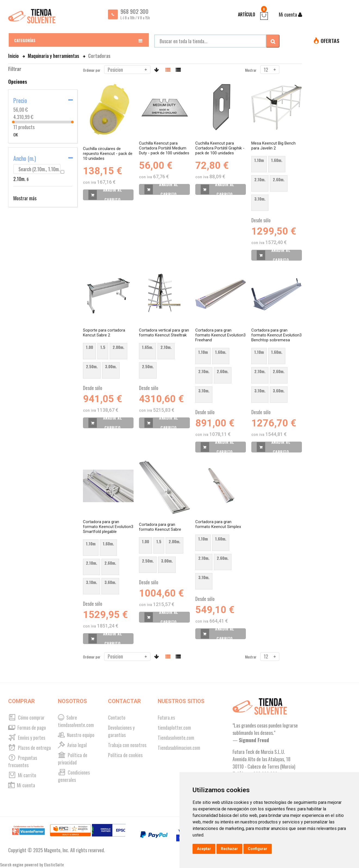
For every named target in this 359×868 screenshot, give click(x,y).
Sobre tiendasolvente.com (76, 721)
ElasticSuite (54, 864)
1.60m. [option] (277, 160)
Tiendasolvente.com (176, 738)
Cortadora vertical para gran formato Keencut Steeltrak (164, 333)
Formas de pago (27, 728)
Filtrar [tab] (15, 69)
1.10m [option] (259, 160)
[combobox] (210, 41)
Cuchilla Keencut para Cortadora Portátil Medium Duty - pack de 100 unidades (164, 148)
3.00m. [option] (111, 366)
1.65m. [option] (148, 347)
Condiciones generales (74, 776)
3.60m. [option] (279, 391)
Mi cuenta (22, 785)
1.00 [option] (89, 347)
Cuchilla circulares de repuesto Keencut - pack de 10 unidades (108, 154)
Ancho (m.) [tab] (25, 158)
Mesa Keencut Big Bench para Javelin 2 (273, 146)
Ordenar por (92, 70)
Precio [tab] (20, 100)
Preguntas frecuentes (23, 761)
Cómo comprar (26, 717)
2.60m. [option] (279, 179)
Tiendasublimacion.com (179, 748)
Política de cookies (125, 755)
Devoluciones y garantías (121, 731)
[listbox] (277, 185)
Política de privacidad (73, 759)
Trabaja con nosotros (127, 745)
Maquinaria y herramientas (54, 56)
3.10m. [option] (260, 199)
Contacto (117, 717)
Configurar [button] (258, 849)
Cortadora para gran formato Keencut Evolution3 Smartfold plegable (108, 527)
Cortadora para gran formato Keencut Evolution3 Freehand (220, 335)
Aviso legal (72, 745)
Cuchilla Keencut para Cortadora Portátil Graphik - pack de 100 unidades (220, 148)
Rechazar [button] (229, 849)
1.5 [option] (103, 347)
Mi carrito (22, 775)
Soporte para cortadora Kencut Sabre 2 (104, 333)
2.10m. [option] (260, 179)
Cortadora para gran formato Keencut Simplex (218, 524)
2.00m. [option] (118, 347)
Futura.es (166, 717)
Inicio (14, 56)
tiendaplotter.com (174, 728)
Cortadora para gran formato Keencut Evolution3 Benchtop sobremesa (276, 335)
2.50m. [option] (92, 366)
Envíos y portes (27, 738)
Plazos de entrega (30, 748)
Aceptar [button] (204, 849)
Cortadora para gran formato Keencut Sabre (160, 527)
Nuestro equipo (76, 735)
